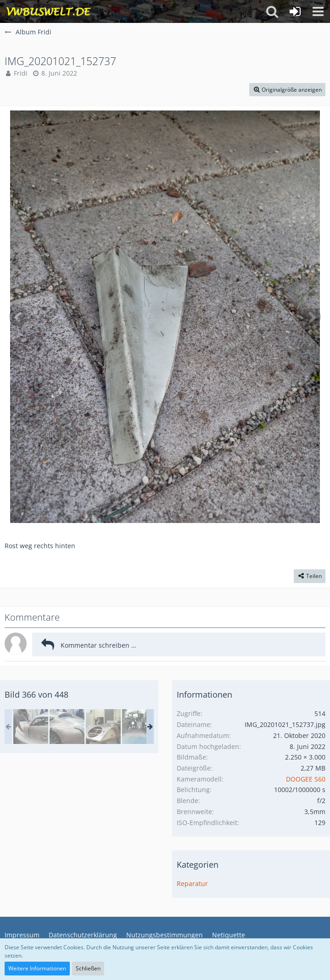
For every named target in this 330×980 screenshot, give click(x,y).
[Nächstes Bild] (312, 317)
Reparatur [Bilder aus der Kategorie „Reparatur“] (192, 884)
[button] (318, 11)
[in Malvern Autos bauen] (67, 727)
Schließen (88, 968)
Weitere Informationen (37, 968)
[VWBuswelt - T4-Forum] (48, 11)
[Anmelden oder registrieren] (295, 11)
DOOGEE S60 (306, 779)
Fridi (21, 73)
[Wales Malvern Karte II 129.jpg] (31, 727)
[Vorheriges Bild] (18, 317)
